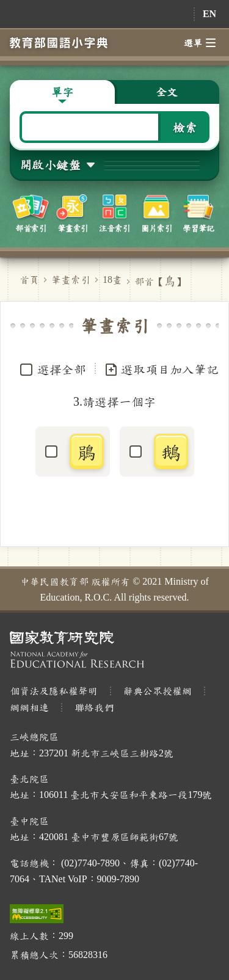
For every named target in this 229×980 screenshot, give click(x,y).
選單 (200, 43)
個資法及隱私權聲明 (54, 691)
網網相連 (29, 707)
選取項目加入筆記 (161, 370)
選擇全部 (62, 369)
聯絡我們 (94, 707)
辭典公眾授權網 (158, 691)
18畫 (112, 280)
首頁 (29, 280)
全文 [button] (167, 92)
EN (209, 14)
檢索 (185, 127)
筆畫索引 (71, 280)
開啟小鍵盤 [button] (50, 164)
